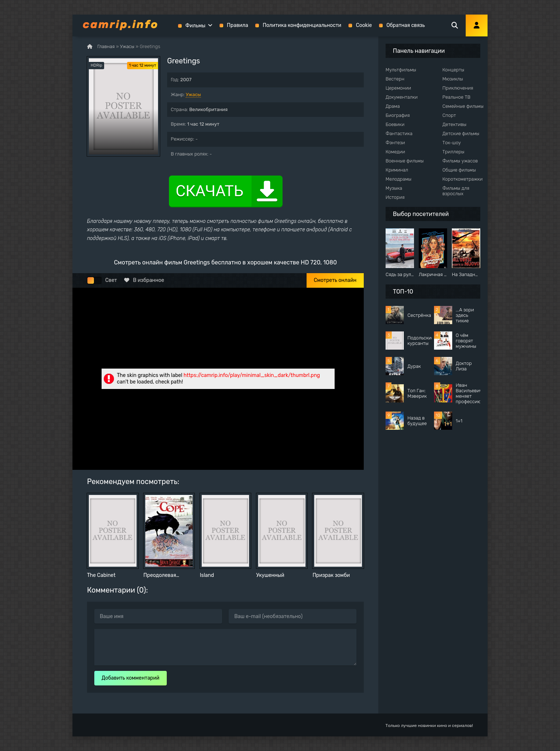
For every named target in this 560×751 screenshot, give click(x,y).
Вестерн (395, 79)
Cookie (364, 25)
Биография (398, 115)
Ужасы (193, 95)
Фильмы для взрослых (456, 191)
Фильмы (195, 26)
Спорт (449, 115)
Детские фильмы (461, 133)
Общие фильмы (459, 170)
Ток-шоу (452, 143)
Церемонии (398, 88)
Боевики (395, 124)
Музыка (394, 188)
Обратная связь (406, 25)
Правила (237, 25)
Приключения (458, 88)
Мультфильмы (401, 70)
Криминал (397, 170)
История (395, 197)
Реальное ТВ (456, 97)
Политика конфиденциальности (302, 25)
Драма (393, 106)
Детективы (454, 124)
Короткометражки (462, 179)
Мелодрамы (399, 179)
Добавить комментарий (131, 678)
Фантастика (399, 133)
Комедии (395, 152)
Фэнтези (395, 143)
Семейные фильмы (463, 106)
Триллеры (453, 152)
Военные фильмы (405, 161)
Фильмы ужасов (460, 161)
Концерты (453, 70)
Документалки (402, 97)
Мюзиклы (453, 79)
